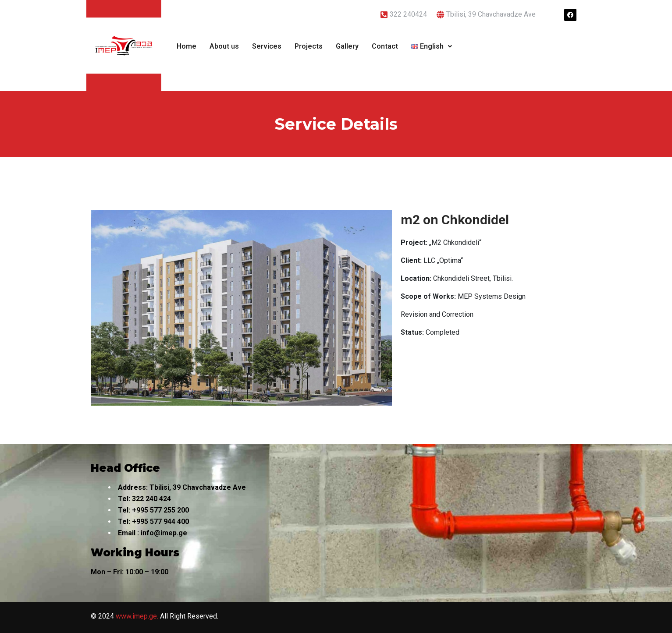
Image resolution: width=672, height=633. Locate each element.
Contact (385, 46)
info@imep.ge (164, 533)
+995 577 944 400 (160, 522)
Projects (309, 46)
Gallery (347, 46)
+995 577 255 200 (160, 510)
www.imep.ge (136, 616)
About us (224, 46)
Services (267, 46)
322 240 (145, 499)
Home (187, 46)
